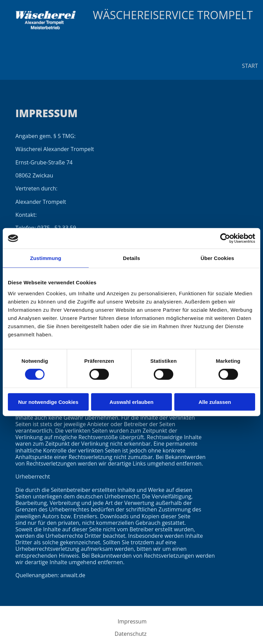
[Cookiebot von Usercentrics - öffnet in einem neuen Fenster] (225, 238)
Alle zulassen (215, 402)
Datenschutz (131, 634)
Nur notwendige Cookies (48, 402)
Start (250, 66)
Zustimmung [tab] (46, 258)
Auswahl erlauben (131, 402)
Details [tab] (131, 258)
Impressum (132, 621)
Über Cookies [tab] (217, 258)
